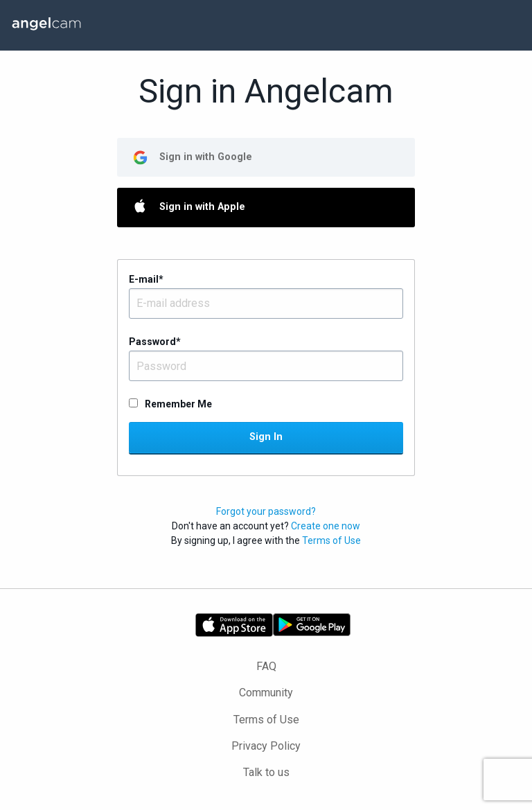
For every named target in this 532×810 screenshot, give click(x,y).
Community (266, 693)
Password (155, 342)
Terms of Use (331, 540)
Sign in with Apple (202, 207)
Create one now (326, 526)
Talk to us (266, 772)
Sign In (266, 437)
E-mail (146, 279)
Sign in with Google (206, 157)
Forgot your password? (266, 511)
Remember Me (178, 404)
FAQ (266, 666)
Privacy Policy (266, 746)
